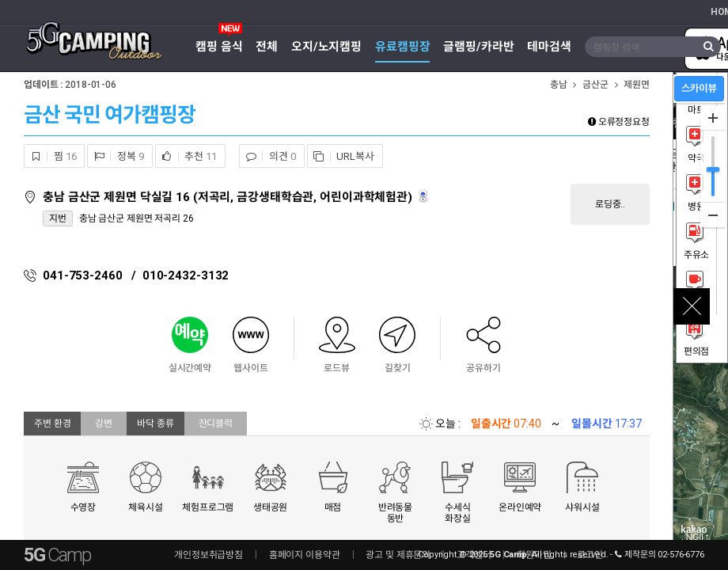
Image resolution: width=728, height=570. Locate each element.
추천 (186, 156)
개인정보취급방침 (209, 555)
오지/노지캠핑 (326, 47)
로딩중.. (610, 204)
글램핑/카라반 (478, 47)
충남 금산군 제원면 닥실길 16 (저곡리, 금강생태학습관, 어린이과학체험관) (229, 197)
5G (57, 555)
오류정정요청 (619, 122)
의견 (267, 156)
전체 (267, 47)
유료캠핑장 (402, 47)
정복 (116, 156)
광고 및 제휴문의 (398, 555)
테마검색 (549, 47)
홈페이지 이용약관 (305, 555)
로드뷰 (425, 196)
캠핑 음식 (219, 47)
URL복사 (341, 156)
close (692, 306)
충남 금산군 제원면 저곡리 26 (136, 218)
